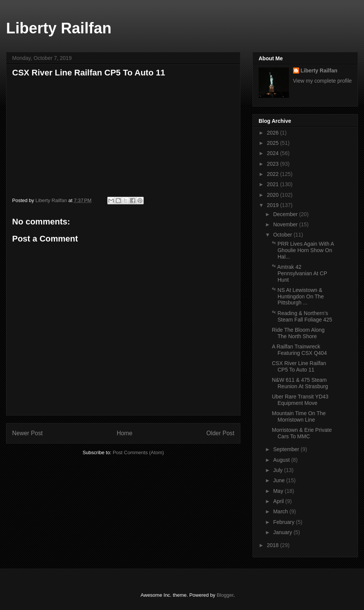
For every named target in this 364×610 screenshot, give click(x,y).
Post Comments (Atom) (138, 452)
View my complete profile (322, 81)
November (286, 224)
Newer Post (27, 433)
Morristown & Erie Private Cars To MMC (302, 433)
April (279, 501)
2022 (274, 174)
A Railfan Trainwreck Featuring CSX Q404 (299, 350)
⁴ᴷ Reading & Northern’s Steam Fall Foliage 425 (302, 316)
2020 (274, 195)
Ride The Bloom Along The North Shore (298, 333)
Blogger (225, 595)
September (287, 449)
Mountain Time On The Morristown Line (299, 416)
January (283, 532)
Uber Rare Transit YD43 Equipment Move (300, 400)
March (281, 511)
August (282, 460)
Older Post (220, 433)
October (283, 235)
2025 (274, 143)
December (286, 214)
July (278, 470)
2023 (274, 164)
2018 (274, 545)
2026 (274, 133)
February (284, 522)
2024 (274, 153)
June (279, 480)
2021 (274, 184)
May (279, 491)
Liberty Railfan (59, 28)
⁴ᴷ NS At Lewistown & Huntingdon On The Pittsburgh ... (298, 296)
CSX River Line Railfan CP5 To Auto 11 (299, 366)
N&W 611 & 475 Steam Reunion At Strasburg (300, 383)
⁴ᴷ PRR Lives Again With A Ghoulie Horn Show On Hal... (303, 250)
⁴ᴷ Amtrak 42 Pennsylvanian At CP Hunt (300, 273)
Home (125, 433)
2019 (274, 205)
